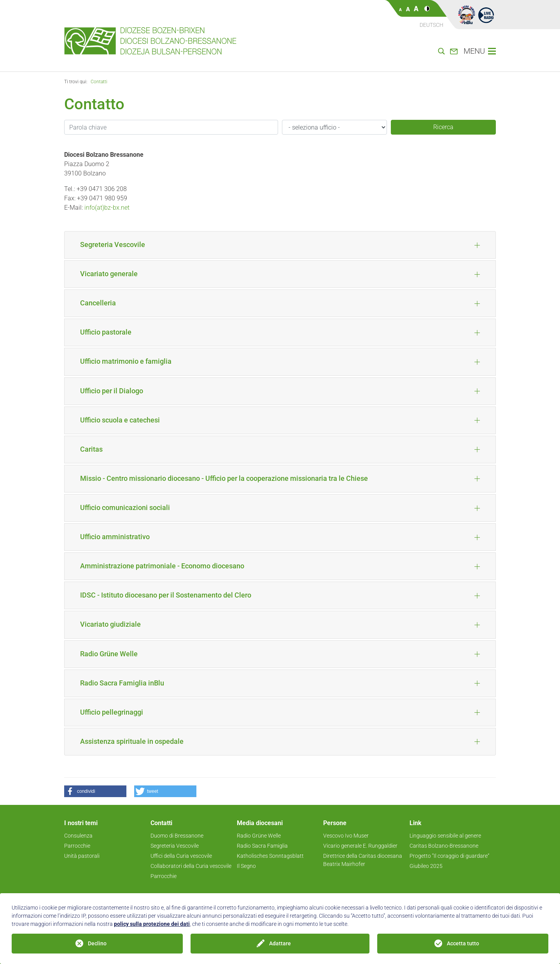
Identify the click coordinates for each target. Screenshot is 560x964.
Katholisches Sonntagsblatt (270, 856)
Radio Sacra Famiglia (262, 846)
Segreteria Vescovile (175, 846)
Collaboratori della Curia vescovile (191, 866)
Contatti (99, 82)
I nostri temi (81, 823)
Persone (335, 823)
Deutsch (431, 25)
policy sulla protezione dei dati (152, 924)
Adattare (280, 943)
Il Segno (246, 866)
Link (416, 823)
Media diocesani (260, 823)
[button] (95, 791)
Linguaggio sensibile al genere (445, 836)
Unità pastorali (82, 856)
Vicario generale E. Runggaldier (360, 846)
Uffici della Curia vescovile (181, 856)
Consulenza (78, 836)
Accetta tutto (463, 943)
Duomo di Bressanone (177, 836)
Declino (97, 943)
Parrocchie (77, 846)
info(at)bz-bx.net (107, 208)
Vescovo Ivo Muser (346, 836)
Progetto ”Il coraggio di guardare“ (449, 856)
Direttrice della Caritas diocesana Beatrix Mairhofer (363, 860)
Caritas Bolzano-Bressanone (444, 846)
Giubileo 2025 (426, 866)
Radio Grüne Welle (259, 836)
